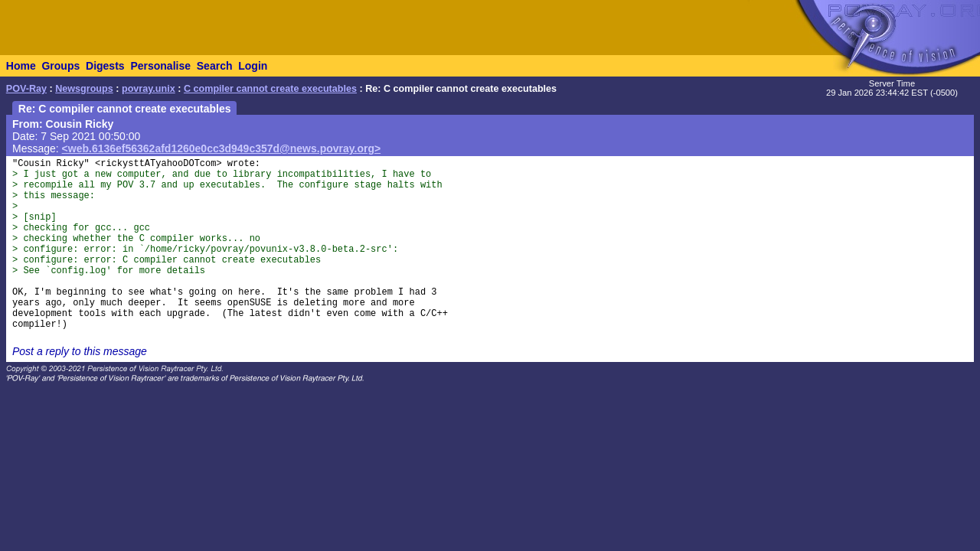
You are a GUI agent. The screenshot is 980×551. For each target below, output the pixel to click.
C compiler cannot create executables (270, 89)
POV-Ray (26, 89)
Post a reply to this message (80, 351)
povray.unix (149, 89)
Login (253, 66)
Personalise (160, 66)
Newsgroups (84, 89)
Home (21, 66)
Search (215, 66)
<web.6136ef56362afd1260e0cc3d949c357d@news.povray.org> (222, 148)
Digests (105, 66)
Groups (60, 66)
